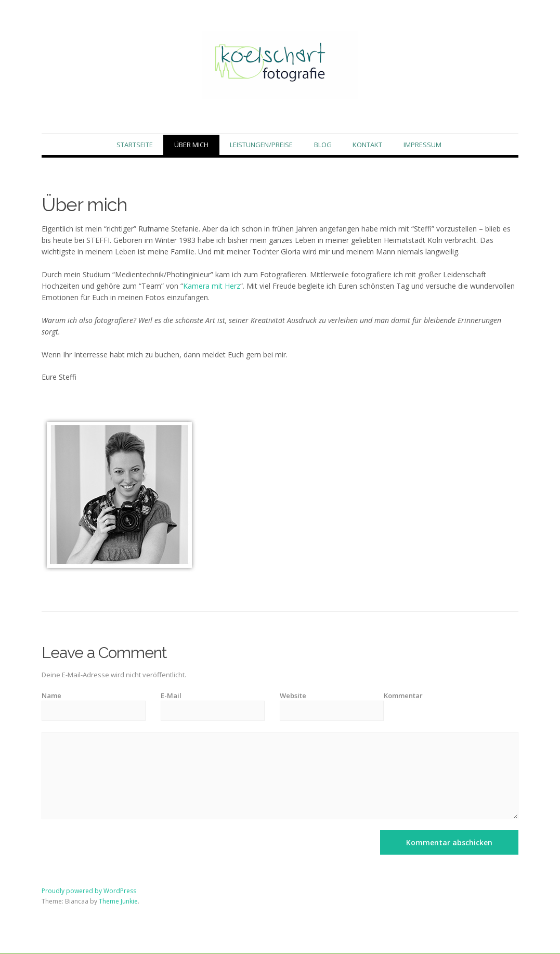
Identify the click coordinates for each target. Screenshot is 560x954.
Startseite (135, 145)
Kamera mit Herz (212, 287)
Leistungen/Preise (261, 145)
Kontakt (367, 145)
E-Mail (171, 696)
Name (51, 696)
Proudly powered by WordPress (89, 892)
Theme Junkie (118, 902)
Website (293, 696)
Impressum (422, 145)
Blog (323, 145)
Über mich (191, 145)
